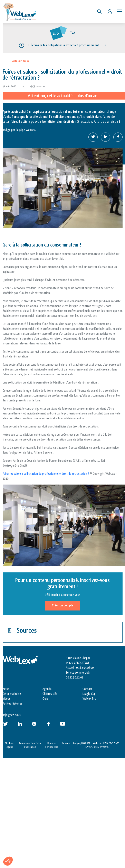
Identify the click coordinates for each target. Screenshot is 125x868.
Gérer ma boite (12, 694)
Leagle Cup (89, 694)
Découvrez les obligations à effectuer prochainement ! (64, 45)
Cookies (66, 743)
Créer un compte (63, 606)
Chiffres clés (50, 694)
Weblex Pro (89, 699)
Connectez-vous (71, 595)
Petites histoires (12, 704)
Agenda (47, 689)
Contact (87, 689)
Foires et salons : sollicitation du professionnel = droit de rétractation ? (46, 474)
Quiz (45, 699)
